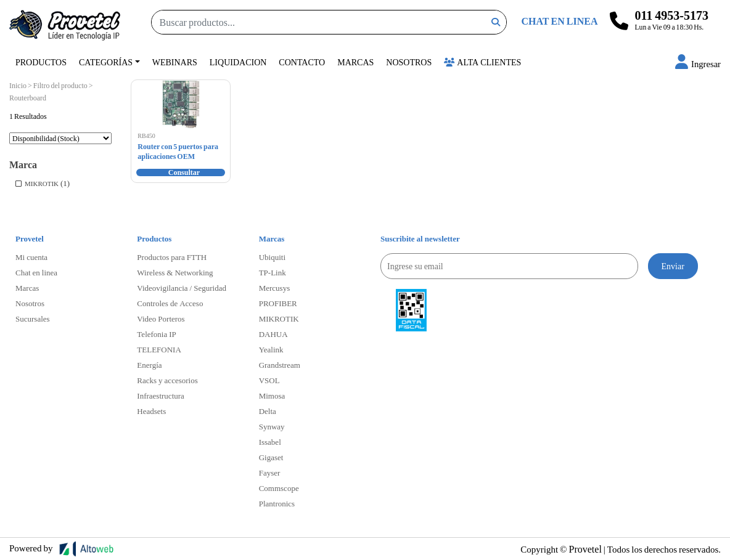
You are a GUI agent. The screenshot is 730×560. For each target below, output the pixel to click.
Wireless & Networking (175, 272)
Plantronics (277, 503)
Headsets (151, 411)
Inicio (18, 85)
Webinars (175, 62)
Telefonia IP (156, 334)
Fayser (270, 473)
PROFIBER (278, 303)
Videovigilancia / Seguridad (182, 288)
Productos (41, 62)
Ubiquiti (272, 257)
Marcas (355, 62)
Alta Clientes (482, 62)
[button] (698, 64)
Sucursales (33, 319)
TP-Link (273, 272)
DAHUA (273, 334)
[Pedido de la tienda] (60, 138)
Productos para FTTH (172, 257)
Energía (149, 365)
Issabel (270, 442)
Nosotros (409, 62)
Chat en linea (36, 272)
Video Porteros (161, 319)
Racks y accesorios (167, 380)
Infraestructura (161, 396)
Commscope (279, 488)
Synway (272, 426)
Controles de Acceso (170, 303)
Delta (268, 411)
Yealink (271, 349)
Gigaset (271, 457)
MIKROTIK (42, 183)
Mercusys (275, 288)
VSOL (269, 380)
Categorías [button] (106, 62)
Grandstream (280, 365)
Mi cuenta (31, 257)
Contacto (302, 62)
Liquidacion (238, 62)
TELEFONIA (159, 349)
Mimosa (272, 396)
